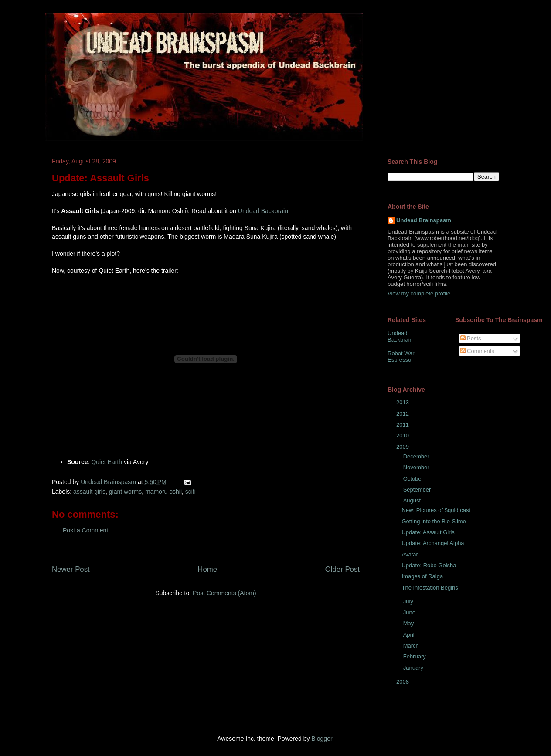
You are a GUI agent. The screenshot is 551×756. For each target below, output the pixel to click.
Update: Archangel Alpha (433, 543)
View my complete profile (419, 293)
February (415, 656)
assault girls (89, 492)
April (410, 635)
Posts (471, 338)
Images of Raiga (422, 576)
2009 (403, 447)
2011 (403, 425)
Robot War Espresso (401, 357)
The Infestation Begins (430, 588)
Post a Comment (85, 530)
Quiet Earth (107, 462)
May (409, 623)
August (413, 500)
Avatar (410, 554)
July (409, 602)
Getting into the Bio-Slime (434, 521)
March (412, 646)
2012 (403, 414)
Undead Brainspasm (424, 220)
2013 (403, 402)
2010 (403, 436)
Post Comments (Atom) (224, 593)
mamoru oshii (163, 492)
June (410, 612)
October (414, 479)
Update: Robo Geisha (429, 565)
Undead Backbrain (263, 211)
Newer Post (71, 569)
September (418, 490)
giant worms (125, 492)
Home (207, 569)
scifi (190, 492)
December (417, 456)
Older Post (342, 569)
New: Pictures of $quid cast (436, 510)
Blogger (321, 739)
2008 (403, 682)
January (414, 668)
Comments (477, 351)
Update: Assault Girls (428, 532)
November (417, 467)
